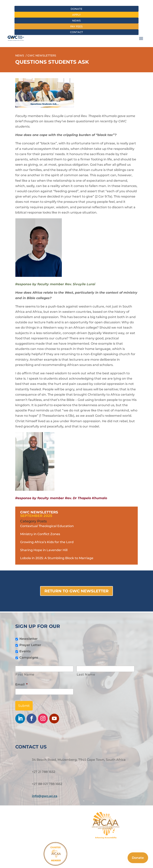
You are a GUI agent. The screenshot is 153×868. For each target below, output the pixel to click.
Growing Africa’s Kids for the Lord (47, 542)
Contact (76, 32)
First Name (25, 674)
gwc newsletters (42, 55)
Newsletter (28, 639)
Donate (76, 9)
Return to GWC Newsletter (76, 591)
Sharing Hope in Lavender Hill (44, 550)
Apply (76, 15)
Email (21, 684)
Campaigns (29, 657)
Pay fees (76, 26)
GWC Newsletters (39, 512)
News (76, 21)
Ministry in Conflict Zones (40, 534)
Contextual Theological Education (47, 526)
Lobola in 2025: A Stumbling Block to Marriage (57, 558)
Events (25, 651)
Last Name (86, 674)
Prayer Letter (30, 645)
